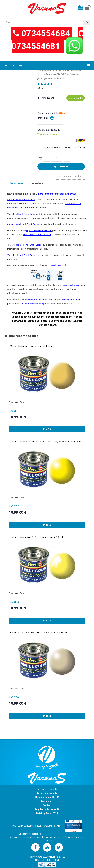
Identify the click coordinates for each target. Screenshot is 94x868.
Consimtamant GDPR (47, 797)
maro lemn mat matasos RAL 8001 (56, 194)
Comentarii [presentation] (36, 183)
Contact (47, 805)
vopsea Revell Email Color (39, 230)
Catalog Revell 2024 (47, 813)
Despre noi (47, 801)
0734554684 (46, 33)
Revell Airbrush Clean (32, 304)
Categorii (13, 66)
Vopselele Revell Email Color (21, 199)
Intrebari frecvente (47, 789)
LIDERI (55, 860)
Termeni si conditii (47, 793)
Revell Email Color (26, 214)
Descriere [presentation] (16, 183)
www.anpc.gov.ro (52, 826)
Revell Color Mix (59, 265)
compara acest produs (69, 176)
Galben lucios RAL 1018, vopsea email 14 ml (36, 537)
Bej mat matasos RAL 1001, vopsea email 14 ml (39, 633)
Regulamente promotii (47, 809)
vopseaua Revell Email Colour (25, 224)
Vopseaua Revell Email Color (37, 234)
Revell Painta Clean (71, 300)
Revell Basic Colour (71, 285)
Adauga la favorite (49, 134)
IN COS (47, 429)
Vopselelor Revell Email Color (39, 300)
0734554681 (37, 46)
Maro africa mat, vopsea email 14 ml (32, 346)
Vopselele (12, 214)
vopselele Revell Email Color (27, 245)
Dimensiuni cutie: (52, 148)
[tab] (16, 184)
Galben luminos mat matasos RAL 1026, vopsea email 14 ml (46, 442)
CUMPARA (61, 167)
